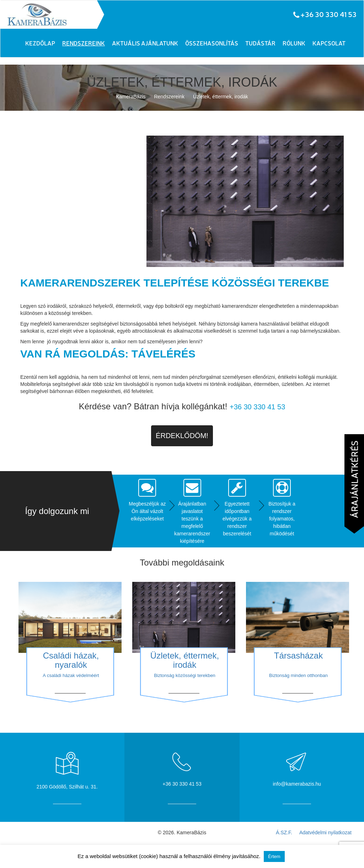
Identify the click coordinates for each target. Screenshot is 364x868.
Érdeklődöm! (182, 436)
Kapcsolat (329, 43)
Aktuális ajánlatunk (145, 43)
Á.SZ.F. (284, 832)
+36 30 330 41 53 (328, 14)
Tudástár (260, 43)
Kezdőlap (40, 43)
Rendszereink (84, 43)
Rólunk (294, 43)
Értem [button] (274, 856)
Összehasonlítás (212, 43)
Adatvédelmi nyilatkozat (325, 832)
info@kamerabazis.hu (297, 784)
